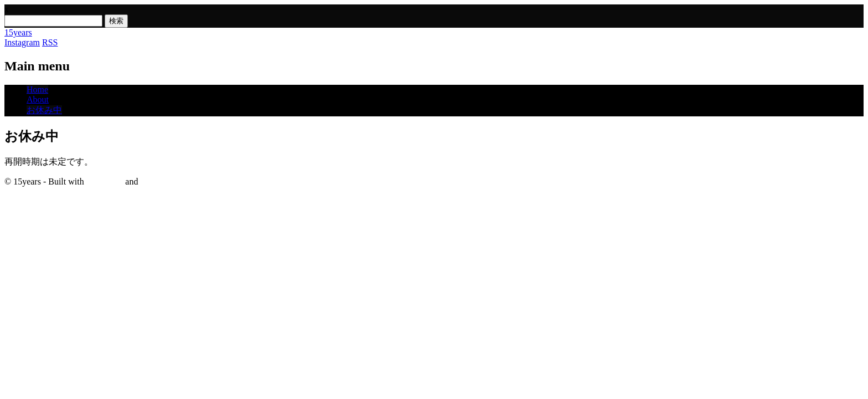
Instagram (22, 42)
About (38, 99)
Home (37, 89)
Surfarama (105, 181)
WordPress (159, 181)
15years (18, 32)
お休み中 (44, 110)
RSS (50, 42)
